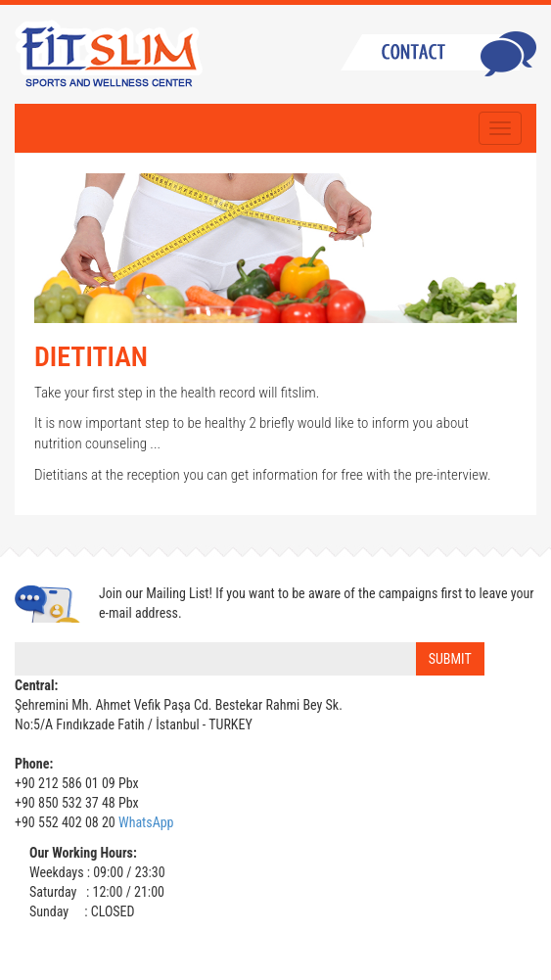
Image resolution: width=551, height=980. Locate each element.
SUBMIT (450, 659)
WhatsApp (146, 822)
